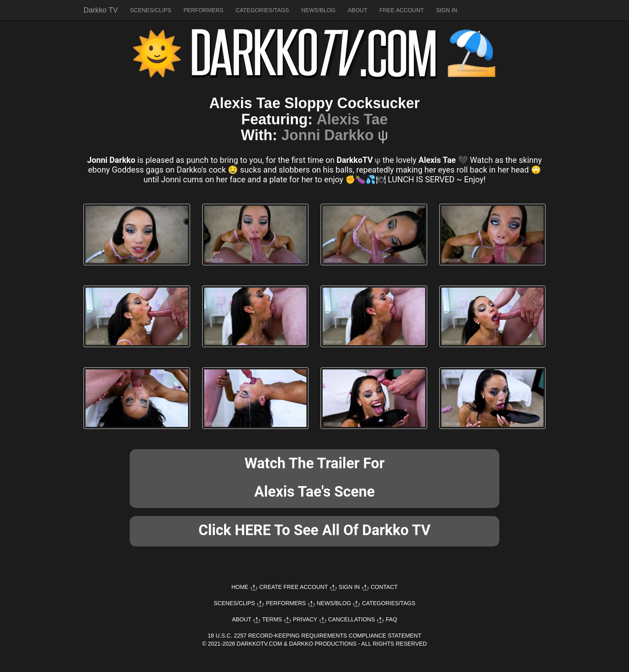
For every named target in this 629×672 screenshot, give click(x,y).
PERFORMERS (204, 10)
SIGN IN (447, 10)
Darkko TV (101, 10)
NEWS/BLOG (318, 10)
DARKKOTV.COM (259, 644)
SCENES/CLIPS (151, 10)
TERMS (272, 619)
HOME (240, 587)
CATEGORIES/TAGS (262, 10)
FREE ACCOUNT (402, 10)
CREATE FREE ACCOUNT (294, 587)
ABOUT (357, 10)
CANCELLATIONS (351, 619)
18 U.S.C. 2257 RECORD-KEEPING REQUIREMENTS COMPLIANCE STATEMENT (315, 636)
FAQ (392, 619)
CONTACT (384, 587)
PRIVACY (305, 619)
